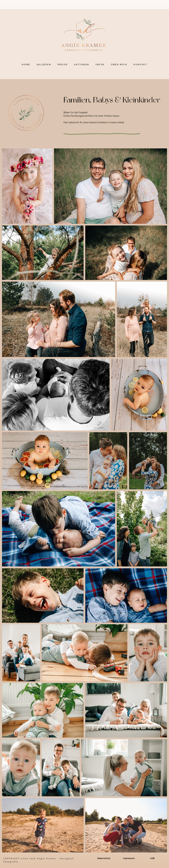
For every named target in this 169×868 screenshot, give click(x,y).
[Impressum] (129, 858)
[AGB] (152, 858)
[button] (44, 64)
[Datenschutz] (104, 858)
